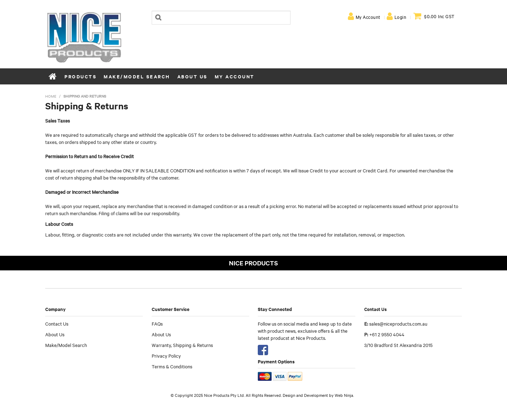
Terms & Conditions (172, 366)
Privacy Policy (166, 356)
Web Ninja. (344, 395)
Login (401, 17)
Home (53, 76)
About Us (192, 76)
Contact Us (57, 323)
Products (80, 76)
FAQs (157, 323)
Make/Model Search (137, 76)
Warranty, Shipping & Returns (182, 345)
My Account (368, 17)
